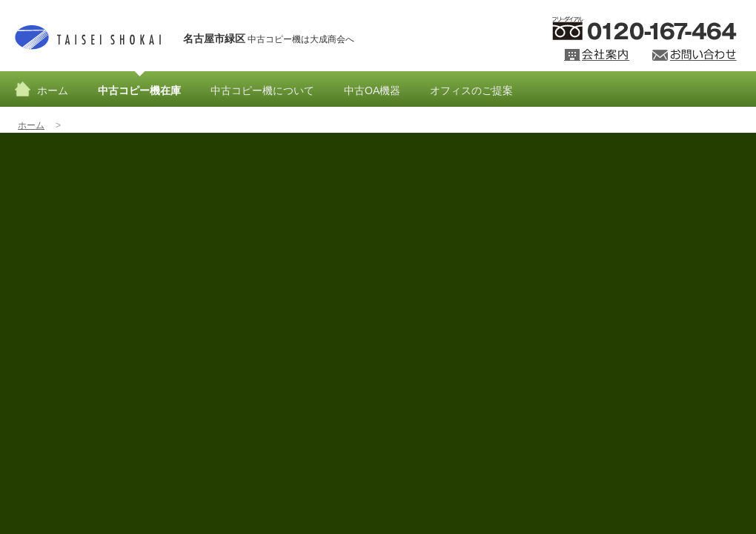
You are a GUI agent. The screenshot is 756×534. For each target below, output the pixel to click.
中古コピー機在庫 (139, 90)
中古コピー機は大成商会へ (269, 39)
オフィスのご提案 (471, 90)
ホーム (53, 90)
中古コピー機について (262, 90)
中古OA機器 (372, 90)
